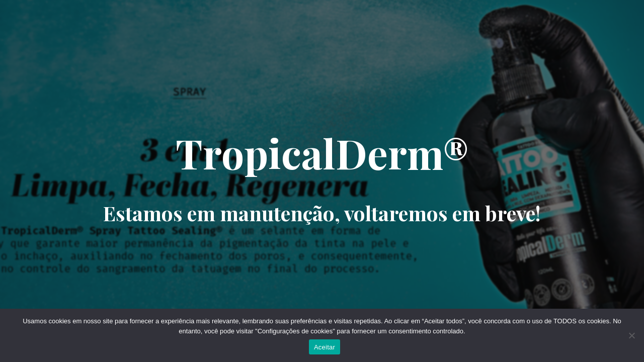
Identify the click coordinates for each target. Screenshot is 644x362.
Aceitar (325, 347)
